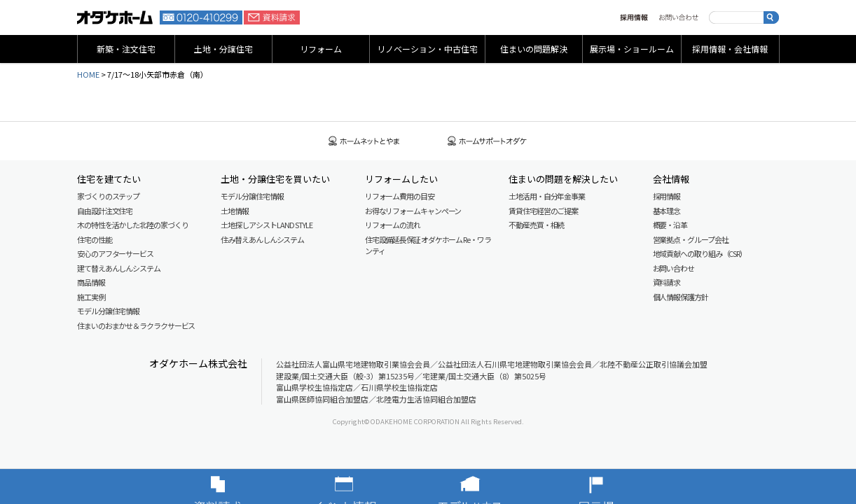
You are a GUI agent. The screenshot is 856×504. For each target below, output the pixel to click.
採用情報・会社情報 (730, 49)
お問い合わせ (678, 17)
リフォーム (321, 49)
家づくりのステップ (108, 196)
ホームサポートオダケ (488, 141)
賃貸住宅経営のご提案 (543, 211)
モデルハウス (491, 486)
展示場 (617, 486)
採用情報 (634, 17)
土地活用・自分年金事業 (547, 196)
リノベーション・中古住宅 (427, 49)
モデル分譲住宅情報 (108, 311)
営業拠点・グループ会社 (691, 239)
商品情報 (91, 282)
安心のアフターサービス (115, 253)
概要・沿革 (670, 225)
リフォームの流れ (393, 225)
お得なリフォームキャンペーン (413, 211)
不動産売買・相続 (536, 225)
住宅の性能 (95, 239)
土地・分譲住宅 (223, 49)
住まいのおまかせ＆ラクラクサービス (136, 325)
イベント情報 (365, 486)
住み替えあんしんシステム (262, 239)
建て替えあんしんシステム (119, 268)
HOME (88, 74)
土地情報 (235, 211)
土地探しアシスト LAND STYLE (266, 225)
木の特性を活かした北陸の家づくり (132, 225)
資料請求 (272, 17)
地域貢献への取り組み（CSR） (700, 253)
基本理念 (667, 211)
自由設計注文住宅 (105, 211)
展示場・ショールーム (632, 49)
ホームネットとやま (364, 141)
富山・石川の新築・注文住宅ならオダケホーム (115, 17)
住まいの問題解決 (534, 49)
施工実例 (91, 297)
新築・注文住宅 (126, 49)
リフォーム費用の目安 (400, 196)
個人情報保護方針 (681, 297)
